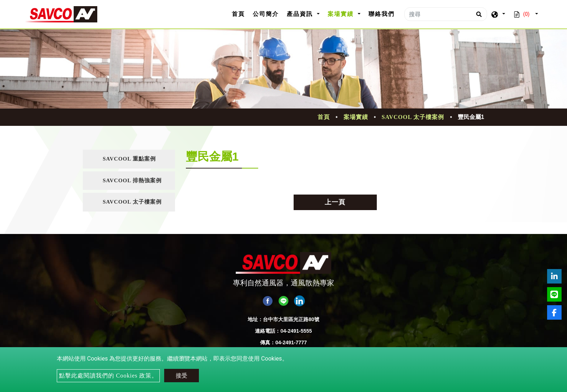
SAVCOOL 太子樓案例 (413, 117)
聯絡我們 (381, 14)
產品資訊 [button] (301, 14)
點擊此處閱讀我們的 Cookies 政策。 (108, 376)
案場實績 (356, 117)
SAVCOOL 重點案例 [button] (129, 159)
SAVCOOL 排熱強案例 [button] (132, 180)
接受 (182, 376)
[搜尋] (446, 14)
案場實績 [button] (342, 14)
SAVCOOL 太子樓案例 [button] (132, 202)
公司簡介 (266, 14)
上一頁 (335, 202)
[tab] (129, 159)
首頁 (240, 13)
